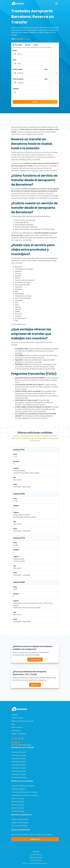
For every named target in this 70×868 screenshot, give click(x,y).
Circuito (36, 45)
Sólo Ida (28, 45)
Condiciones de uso (36, 855)
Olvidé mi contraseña (19, 734)
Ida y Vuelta (18, 45)
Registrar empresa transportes (22, 721)
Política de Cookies (36, 860)
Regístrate (35, 685)
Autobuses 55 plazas (19, 768)
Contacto (15, 715)
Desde (15, 50)
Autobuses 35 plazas (19, 755)
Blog (13, 724)
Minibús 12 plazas (18, 802)
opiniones (27, 745)
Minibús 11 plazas (18, 798)
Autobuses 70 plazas (19, 774)
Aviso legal (36, 852)
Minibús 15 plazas (18, 805)
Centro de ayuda (17, 718)
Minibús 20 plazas (18, 808)
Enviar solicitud (35, 660)
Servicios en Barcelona (19, 826)
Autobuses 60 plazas (19, 771)
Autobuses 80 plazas (19, 778)
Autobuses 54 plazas (19, 765)
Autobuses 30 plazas (19, 752)
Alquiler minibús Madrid (20, 819)
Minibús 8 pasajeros (19, 789)
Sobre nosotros (17, 727)
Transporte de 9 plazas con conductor (25, 792)
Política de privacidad (36, 857)
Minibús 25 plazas (18, 811)
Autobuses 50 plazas (19, 762)
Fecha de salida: (17, 69)
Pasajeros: (16, 89)
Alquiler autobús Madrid (20, 823)
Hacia (14, 60)
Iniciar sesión (16, 731)
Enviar (35, 102)
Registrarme (35, 839)
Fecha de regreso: (18, 79)
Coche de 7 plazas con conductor (23, 786)
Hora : (46, 69)
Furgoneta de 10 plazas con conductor (25, 795)
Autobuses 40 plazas (19, 758)
